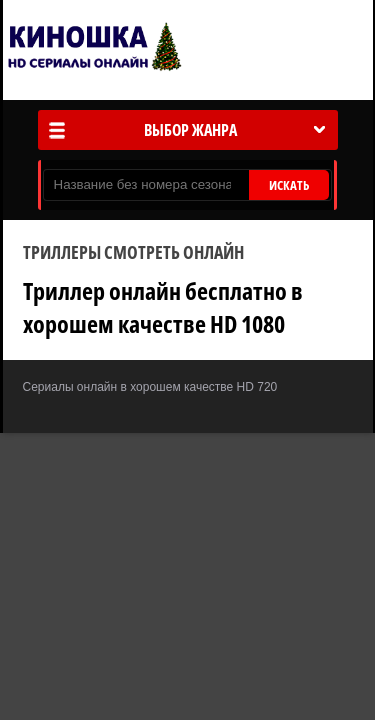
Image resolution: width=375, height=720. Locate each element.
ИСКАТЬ (289, 185)
